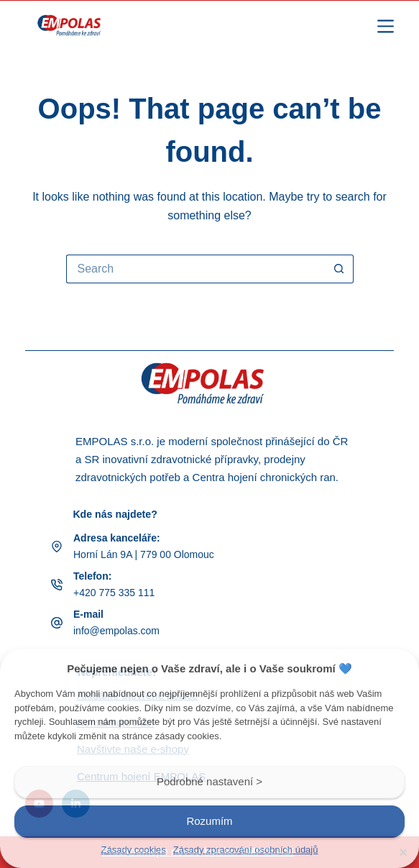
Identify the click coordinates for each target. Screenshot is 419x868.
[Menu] (386, 26)
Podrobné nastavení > (209, 781)
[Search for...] (195, 269)
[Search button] (339, 269)
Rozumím (209, 821)
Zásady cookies (134, 850)
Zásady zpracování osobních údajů (246, 850)
